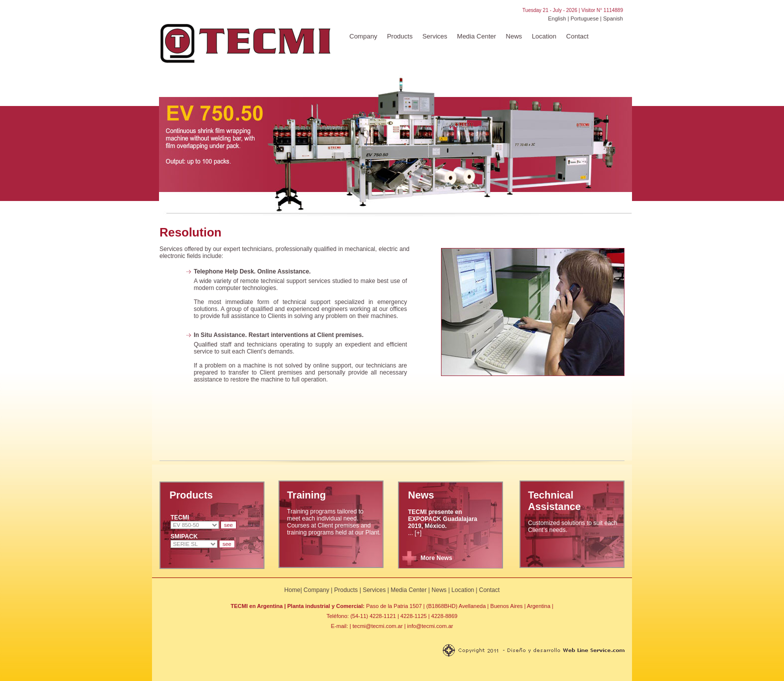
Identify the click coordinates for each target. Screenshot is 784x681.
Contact (577, 36)
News (514, 36)
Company (363, 36)
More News (436, 558)
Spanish (613, 18)
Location (544, 36)
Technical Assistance (554, 501)
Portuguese (584, 18)
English (557, 18)
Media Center (476, 36)
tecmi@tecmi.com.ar (377, 626)
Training (306, 495)
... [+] (443, 522)
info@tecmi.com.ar (430, 626)
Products (400, 36)
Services (435, 36)
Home (292, 590)
